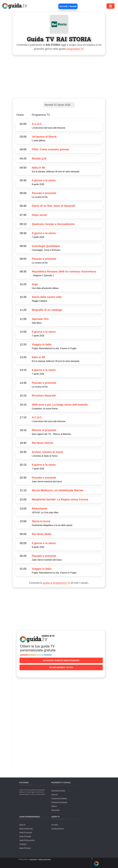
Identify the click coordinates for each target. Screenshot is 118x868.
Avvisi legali (33, 859)
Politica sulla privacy (45, 859)
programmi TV (75, 49)
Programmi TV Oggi (58, 790)
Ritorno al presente (44, 430)
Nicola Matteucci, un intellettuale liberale (58, 490)
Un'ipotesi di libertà (44, 137)
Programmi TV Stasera (59, 798)
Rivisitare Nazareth (44, 396)
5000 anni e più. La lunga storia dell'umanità (60, 405)
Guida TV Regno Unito (27, 840)
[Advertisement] (59, 76)
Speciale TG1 (40, 319)
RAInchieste (40, 509)
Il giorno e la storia (44, 180)
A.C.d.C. (37, 124)
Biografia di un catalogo (47, 310)
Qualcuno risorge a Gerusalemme (53, 224)
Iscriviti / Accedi (68, 6)
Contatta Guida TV (58, 828)
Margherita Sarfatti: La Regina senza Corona (60, 499)
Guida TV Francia (25, 848)
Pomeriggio (55, 810)
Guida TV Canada (25, 836)
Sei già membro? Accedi (61, 667)
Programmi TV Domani (59, 802)
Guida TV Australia (26, 832)
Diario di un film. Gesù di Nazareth (54, 206)
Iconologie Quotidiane (46, 246)
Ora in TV (54, 794)
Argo (35, 284)
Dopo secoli (39, 215)
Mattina (54, 806)
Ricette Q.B (39, 158)
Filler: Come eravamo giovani (50, 149)
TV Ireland (23, 844)
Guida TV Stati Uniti (26, 828)
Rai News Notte (42, 534)
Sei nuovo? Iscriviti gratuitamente (61, 660)
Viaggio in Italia (42, 344)
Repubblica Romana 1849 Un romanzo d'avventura (64, 272)
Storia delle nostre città (47, 297)
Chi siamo (55, 824)
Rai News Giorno (42, 443)
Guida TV (22, 824)
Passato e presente (44, 193)
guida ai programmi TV (57, 583)
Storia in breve (41, 521)
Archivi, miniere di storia (47, 452)
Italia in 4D (38, 168)
